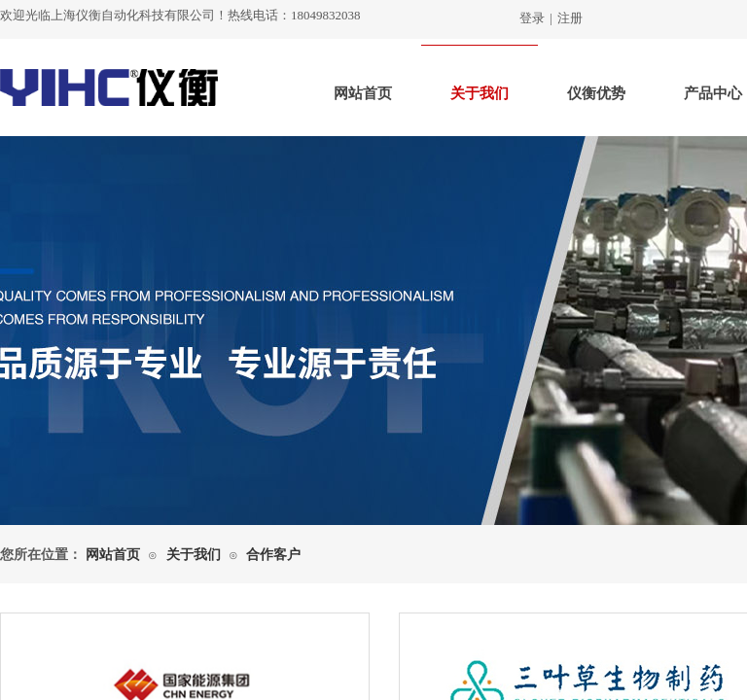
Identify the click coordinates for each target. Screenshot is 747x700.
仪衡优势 (596, 93)
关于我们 (480, 93)
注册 (570, 18)
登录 (532, 18)
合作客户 (273, 555)
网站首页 (363, 93)
